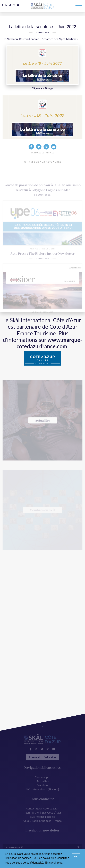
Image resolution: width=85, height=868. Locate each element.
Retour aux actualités (43, 167)
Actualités (43, 781)
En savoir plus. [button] (54, 863)
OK (79, 847)
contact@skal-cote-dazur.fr (43, 808)
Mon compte (42, 777)
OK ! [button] (76, 859)
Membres (42, 785)
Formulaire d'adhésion (42, 757)
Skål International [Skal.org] (43, 789)
